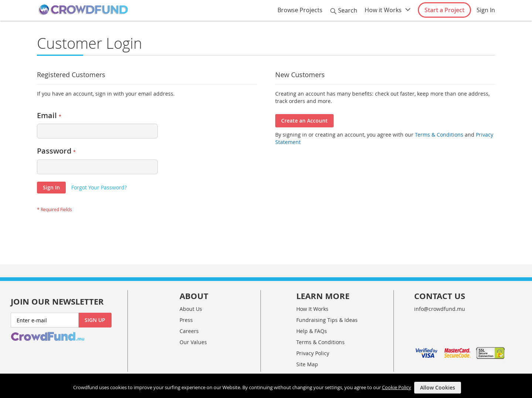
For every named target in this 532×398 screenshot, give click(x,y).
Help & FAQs (312, 331)
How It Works (312, 309)
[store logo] (83, 10)
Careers (189, 331)
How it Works (383, 10)
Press (186, 320)
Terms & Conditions (438, 135)
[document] (267, 386)
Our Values (193, 342)
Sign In (486, 10)
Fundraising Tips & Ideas (327, 320)
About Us (191, 309)
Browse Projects (300, 10)
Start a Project (444, 10)
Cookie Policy (397, 387)
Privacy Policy (313, 353)
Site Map (307, 364)
